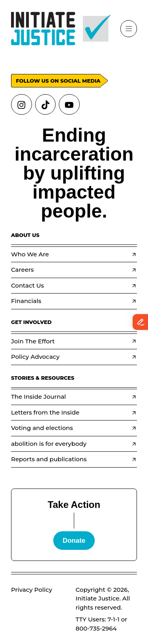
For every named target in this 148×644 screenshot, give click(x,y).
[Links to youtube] (69, 105)
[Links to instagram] (22, 105)
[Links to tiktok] (46, 105)
